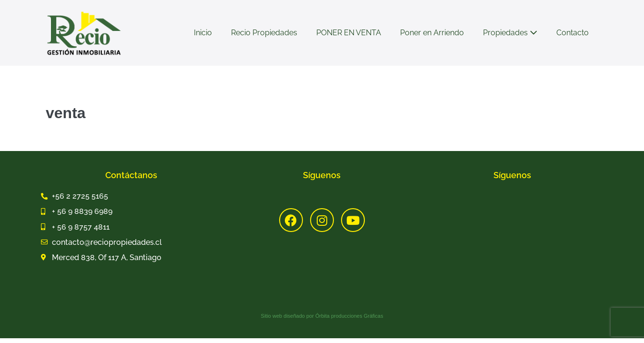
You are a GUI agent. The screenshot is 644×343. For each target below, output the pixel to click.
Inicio (203, 33)
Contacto (573, 33)
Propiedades (510, 33)
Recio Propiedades (264, 33)
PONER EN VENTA (349, 33)
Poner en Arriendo (432, 33)
